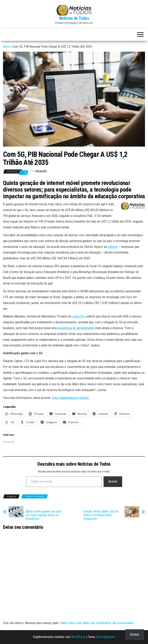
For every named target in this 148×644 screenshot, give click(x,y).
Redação (41, 171)
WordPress (78, 637)
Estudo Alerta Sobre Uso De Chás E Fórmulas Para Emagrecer (101, 515)
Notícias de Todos (74, 18)
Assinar (113, 481)
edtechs (113, 247)
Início (6, 47)
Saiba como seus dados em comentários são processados (97, 623)
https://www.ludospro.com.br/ (71, 398)
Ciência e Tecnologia (35, 496)
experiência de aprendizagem (76, 328)
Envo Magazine (106, 637)
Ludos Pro (78, 316)
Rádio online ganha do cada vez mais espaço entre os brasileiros (43, 515)
